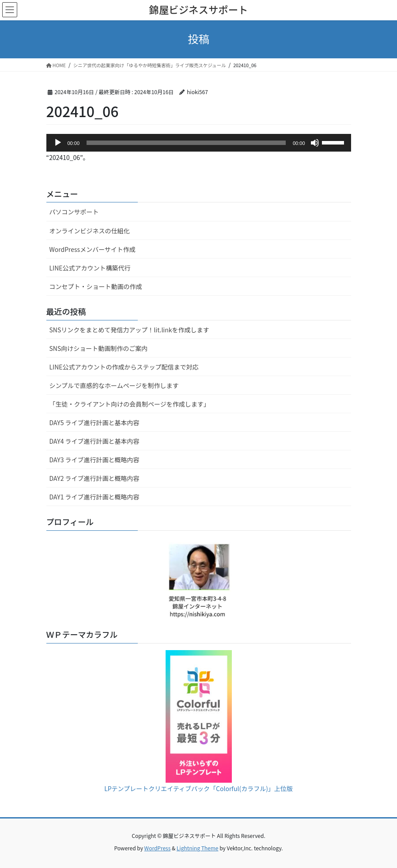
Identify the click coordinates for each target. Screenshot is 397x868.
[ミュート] (315, 143)
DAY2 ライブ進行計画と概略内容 (95, 478)
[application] (199, 143)
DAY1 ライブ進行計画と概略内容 (95, 497)
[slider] (186, 143)
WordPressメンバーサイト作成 (93, 249)
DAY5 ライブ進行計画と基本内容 (95, 423)
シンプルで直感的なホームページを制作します (114, 385)
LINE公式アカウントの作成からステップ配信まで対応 (124, 367)
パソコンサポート (74, 212)
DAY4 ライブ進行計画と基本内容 (95, 441)
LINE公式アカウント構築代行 (90, 268)
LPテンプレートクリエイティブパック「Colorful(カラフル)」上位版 (198, 721)
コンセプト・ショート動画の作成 (96, 286)
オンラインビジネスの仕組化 (90, 231)
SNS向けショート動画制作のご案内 (99, 348)
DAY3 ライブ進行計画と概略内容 (95, 460)
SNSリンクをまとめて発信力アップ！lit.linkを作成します (129, 330)
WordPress (158, 848)
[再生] (58, 143)
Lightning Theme (198, 848)
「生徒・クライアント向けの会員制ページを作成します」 (130, 404)
